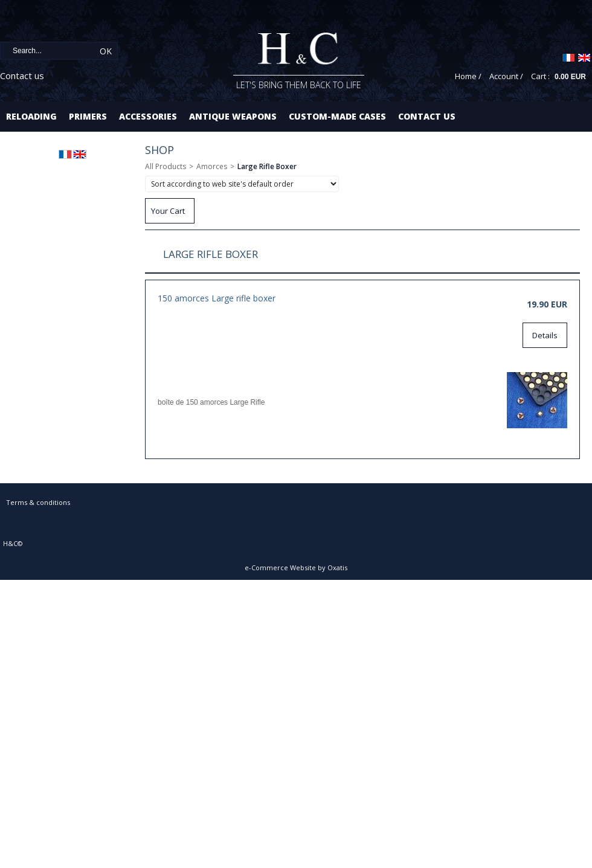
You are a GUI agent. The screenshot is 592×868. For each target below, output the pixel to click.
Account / (506, 76)
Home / (468, 76)
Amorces (212, 166)
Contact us (22, 76)
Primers (88, 116)
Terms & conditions (38, 502)
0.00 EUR (570, 77)
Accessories (148, 116)
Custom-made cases (337, 116)
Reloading (31, 116)
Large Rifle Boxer (267, 166)
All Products (166, 166)
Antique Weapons (233, 116)
